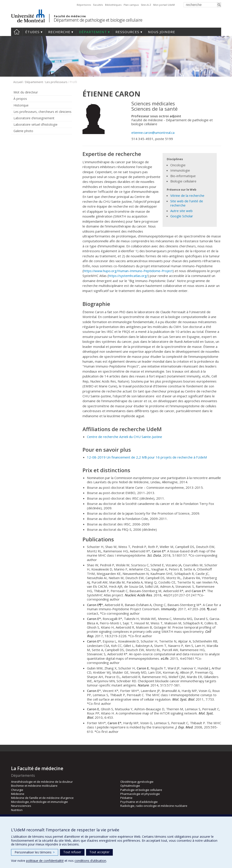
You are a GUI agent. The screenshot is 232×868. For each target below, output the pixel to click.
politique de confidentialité (45, 861)
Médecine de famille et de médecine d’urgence (42, 798)
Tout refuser (72, 852)
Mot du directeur (26, 92)
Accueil (17, 32)
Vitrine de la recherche (187, 195)
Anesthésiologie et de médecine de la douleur (42, 782)
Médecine (18, 794)
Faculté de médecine (70, 16)
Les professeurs (56, 82)
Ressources (127, 32)
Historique (21, 105)
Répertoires (84, 5)
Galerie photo (23, 131)
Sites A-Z (146, 5)
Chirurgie (17, 790)
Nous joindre (162, 32)
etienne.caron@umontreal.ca (153, 133)
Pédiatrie (126, 798)
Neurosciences (21, 806)
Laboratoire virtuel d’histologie (35, 124)
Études (32, 32)
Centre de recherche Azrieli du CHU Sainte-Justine (125, 437)
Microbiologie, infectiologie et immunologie (39, 802)
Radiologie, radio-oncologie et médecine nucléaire (154, 806)
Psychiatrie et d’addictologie (139, 802)
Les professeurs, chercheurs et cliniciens (42, 112)
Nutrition (17, 810)
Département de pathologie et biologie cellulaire (98, 20)
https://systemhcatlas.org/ (128, 276)
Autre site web (181, 211)
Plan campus (131, 5)
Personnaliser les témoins (35, 852)
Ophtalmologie (130, 786)
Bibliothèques (113, 5)
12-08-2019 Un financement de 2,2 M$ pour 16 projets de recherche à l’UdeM (147, 457)
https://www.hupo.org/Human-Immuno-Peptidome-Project (128, 271)
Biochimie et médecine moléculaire (34, 786)
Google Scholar (182, 216)
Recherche (59, 32)
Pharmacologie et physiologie (140, 794)
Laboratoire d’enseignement (34, 118)
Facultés (98, 5)
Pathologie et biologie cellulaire (141, 790)
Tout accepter (99, 852)
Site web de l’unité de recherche (187, 203)
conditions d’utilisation (90, 861)
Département (93, 32)
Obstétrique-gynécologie (137, 782)
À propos (20, 99)
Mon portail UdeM (164, 5)
